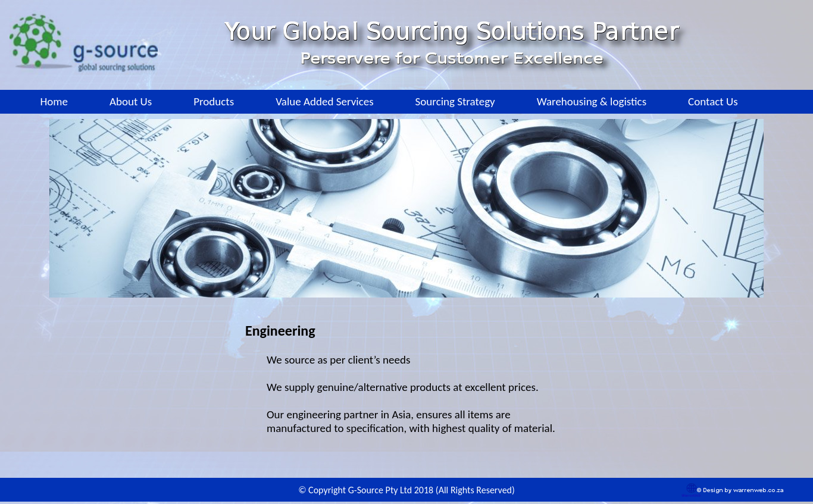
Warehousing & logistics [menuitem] (592, 101)
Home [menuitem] (54, 101)
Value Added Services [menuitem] (324, 101)
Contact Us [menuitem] (713, 101)
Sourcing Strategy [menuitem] (455, 101)
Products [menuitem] (214, 101)
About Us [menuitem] (131, 101)
